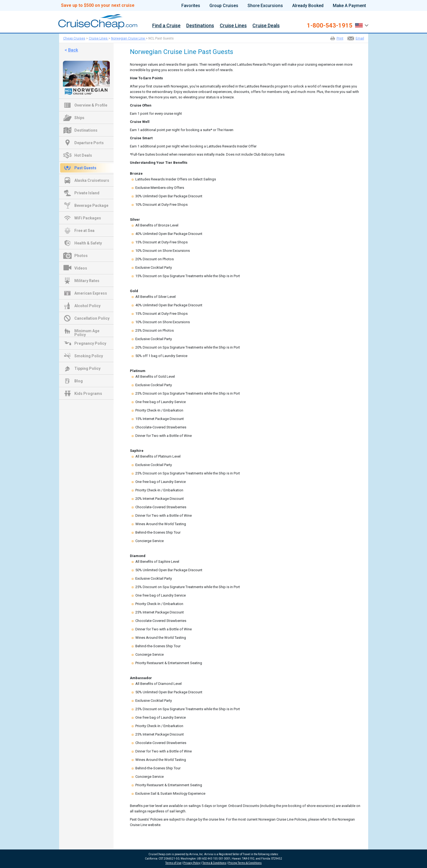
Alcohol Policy (87, 306)
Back (73, 50)
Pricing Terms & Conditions (245, 863)
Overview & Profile (91, 105)
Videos (81, 268)
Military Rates (87, 281)
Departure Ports (89, 143)
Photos (81, 256)
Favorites (191, 6)
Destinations (200, 26)
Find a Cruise (166, 26)
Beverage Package (91, 205)
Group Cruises (224, 6)
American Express (91, 293)
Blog (79, 381)
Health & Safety (88, 243)
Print (340, 38)
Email (360, 38)
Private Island (87, 193)
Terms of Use (173, 863)
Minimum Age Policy (87, 331)
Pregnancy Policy (90, 343)
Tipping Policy (87, 368)
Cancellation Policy (92, 318)
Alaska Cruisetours (92, 180)
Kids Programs (88, 394)
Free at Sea (84, 231)
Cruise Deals (266, 26)
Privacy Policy (192, 863)
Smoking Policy (89, 356)
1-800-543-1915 (330, 26)
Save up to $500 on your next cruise (98, 5)
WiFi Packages (88, 218)
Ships (79, 118)
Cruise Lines (233, 26)
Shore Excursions (265, 6)
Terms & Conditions (214, 863)
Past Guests (85, 168)
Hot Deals (83, 155)
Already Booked (308, 6)
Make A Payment (349, 6)
